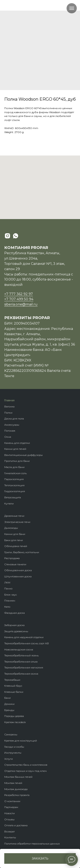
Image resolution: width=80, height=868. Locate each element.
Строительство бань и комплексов (26, 765)
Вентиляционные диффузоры (23, 455)
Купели (9, 503)
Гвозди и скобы (14, 747)
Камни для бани (15, 534)
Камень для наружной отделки (24, 637)
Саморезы (11, 734)
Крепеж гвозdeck (15, 722)
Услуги (9, 759)
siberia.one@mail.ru (21, 304)
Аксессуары (12, 425)
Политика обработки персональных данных (32, 844)
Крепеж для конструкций (21, 741)
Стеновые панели (15, 564)
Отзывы (9, 819)
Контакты (10, 837)
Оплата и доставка (16, 825)
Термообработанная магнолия (24, 667)
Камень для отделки (17, 443)
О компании (12, 801)
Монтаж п (10, 783)
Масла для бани (14, 467)
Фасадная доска (15, 613)
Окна (8, 437)
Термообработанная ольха (21, 662)
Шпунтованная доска (18, 576)
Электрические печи (17, 522)
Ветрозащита (13, 497)
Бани (7, 698)
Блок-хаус (11, 595)
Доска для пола (14, 419)
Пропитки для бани (17, 461)
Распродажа (12, 558)
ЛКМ (7, 583)
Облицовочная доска (18, 570)
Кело (7, 607)
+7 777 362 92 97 (19, 294)
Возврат (9, 831)
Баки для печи (14, 540)
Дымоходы (11, 528)
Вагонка (9, 406)
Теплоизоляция (14, 485)
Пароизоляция (14, 479)
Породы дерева (14, 716)
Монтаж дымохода (16, 789)
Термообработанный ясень (21, 655)
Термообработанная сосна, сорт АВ (27, 643)
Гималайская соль (15, 473)
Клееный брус (13, 686)
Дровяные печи (14, 516)
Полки (8, 413)
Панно (8, 588)
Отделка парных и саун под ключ (25, 771)
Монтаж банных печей (18, 777)
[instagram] (7, 236)
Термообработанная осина (21, 674)
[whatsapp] (16, 236)
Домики (9, 704)
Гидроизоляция (15, 491)
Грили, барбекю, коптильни (22, 552)
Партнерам (11, 807)
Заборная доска (14, 625)
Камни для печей (15, 449)
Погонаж (10, 431)
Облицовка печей (16, 546)
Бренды (9, 710)
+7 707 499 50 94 (19, 299)
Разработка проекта (17, 795)
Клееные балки (14, 692)
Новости (9, 813)
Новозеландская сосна (19, 649)
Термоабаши (12, 680)
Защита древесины (16, 631)
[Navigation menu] (72, 8)
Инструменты (13, 753)
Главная (9, 400)
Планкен (10, 601)
